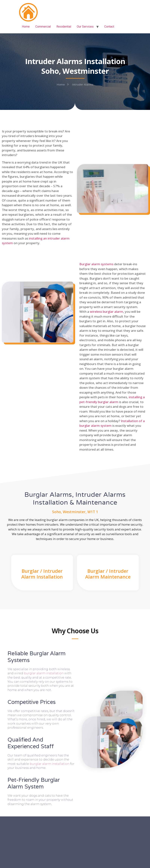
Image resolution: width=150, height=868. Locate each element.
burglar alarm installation (44, 673)
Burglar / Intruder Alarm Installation (42, 574)
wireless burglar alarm (106, 312)
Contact (109, 27)
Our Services (85, 27)
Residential (64, 27)
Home (26, 27)
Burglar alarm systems (96, 264)
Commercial (43, 27)
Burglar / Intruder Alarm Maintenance (108, 574)
